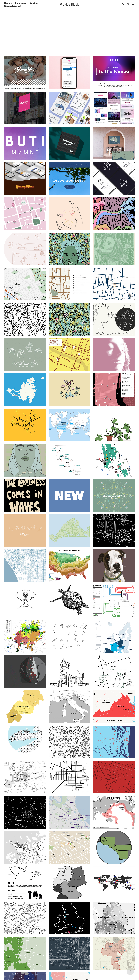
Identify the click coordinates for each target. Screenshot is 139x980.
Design (8, 3)
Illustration (21, 3)
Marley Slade (69, 4)
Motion (34, 3)
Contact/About (13, 6)
